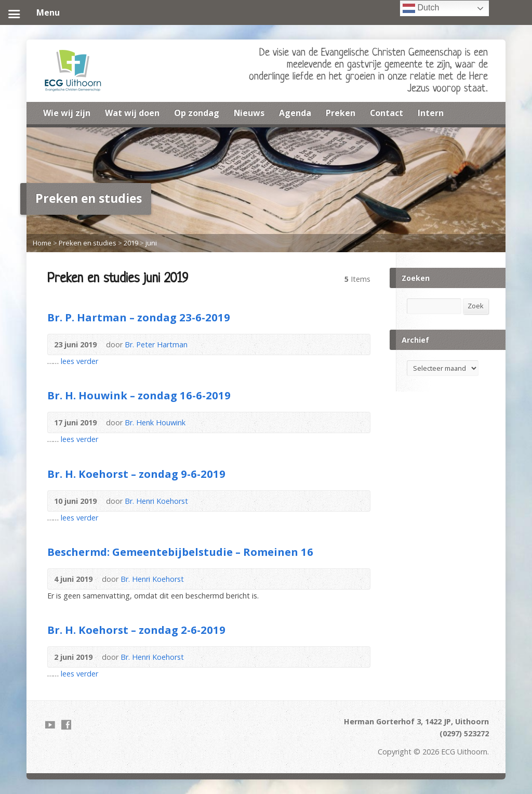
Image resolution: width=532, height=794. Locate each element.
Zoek (476, 306)
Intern (431, 113)
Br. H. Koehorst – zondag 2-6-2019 (136, 630)
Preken (341, 113)
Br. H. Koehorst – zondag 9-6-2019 (136, 474)
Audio (203, 344)
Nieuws (249, 113)
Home (42, 243)
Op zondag (197, 113)
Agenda (295, 113)
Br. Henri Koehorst (156, 501)
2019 (131, 243)
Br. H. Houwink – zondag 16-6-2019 (139, 395)
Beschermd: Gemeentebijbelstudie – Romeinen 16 (180, 552)
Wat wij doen (132, 113)
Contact (387, 113)
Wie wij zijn (67, 113)
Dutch (421, 8)
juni (151, 243)
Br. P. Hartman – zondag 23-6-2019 (139, 317)
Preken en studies (88, 243)
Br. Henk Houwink (155, 422)
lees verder (79, 361)
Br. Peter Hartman (156, 344)
